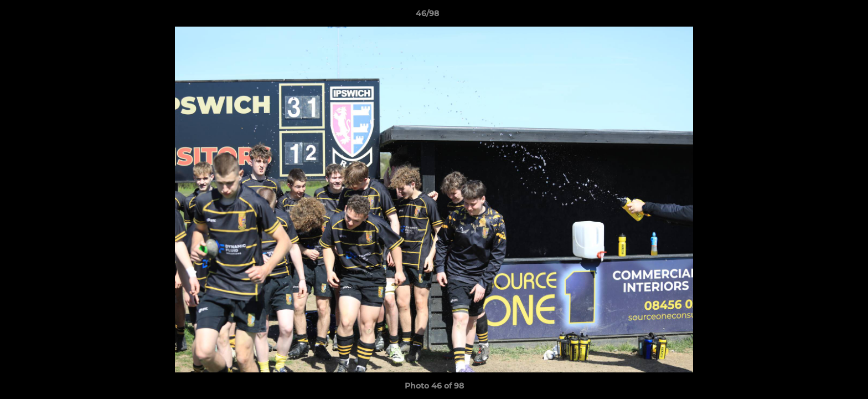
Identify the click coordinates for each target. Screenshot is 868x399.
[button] (821, 16)
